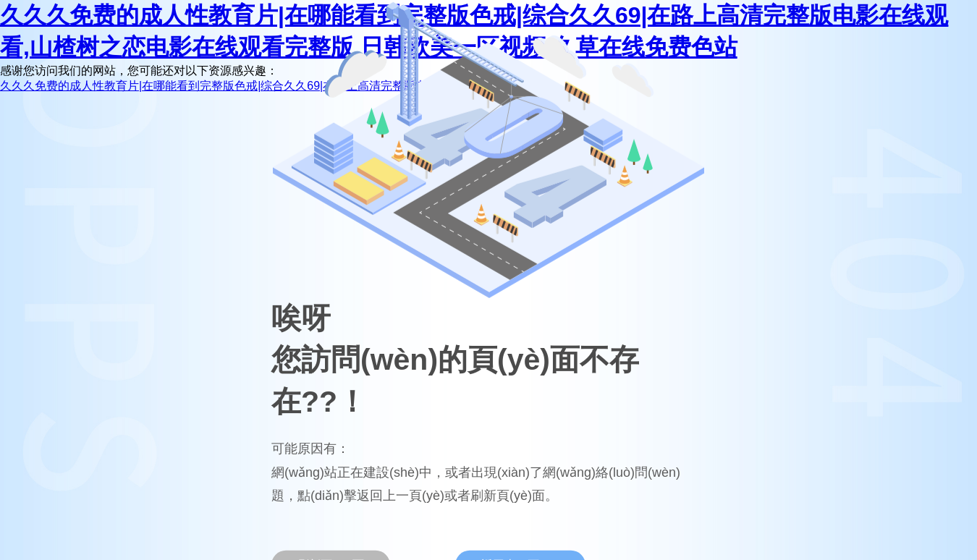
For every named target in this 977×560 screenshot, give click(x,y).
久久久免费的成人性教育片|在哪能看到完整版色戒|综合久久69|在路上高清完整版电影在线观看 (242, 86)
